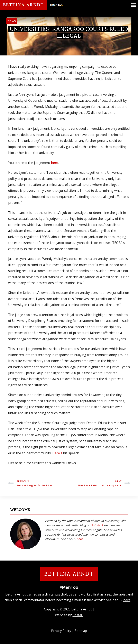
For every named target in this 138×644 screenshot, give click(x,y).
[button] (134, 5)
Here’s (58, 453)
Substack (97, 525)
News (12, 21)
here (54, 163)
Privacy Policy (61, 631)
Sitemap (81, 631)
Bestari (78, 615)
